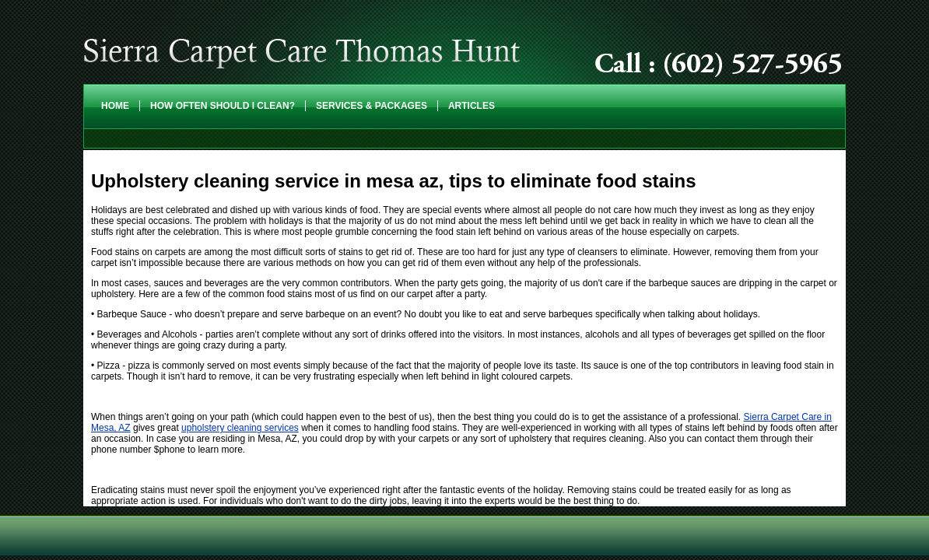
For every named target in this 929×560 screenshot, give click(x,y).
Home (115, 106)
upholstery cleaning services (240, 428)
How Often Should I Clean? (223, 106)
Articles (472, 106)
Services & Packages (372, 106)
